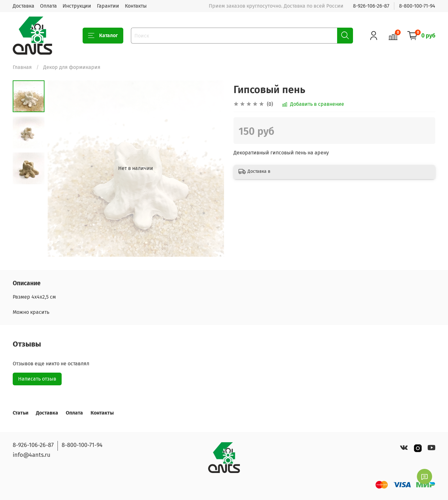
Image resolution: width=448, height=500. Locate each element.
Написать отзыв (37, 379)
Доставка (24, 6)
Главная (22, 67)
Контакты (136, 6)
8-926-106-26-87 (371, 6)
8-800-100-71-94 (417, 6)
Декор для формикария (72, 67)
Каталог (103, 36)
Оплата (48, 6)
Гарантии (108, 6)
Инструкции (77, 6)
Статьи (20, 413)
